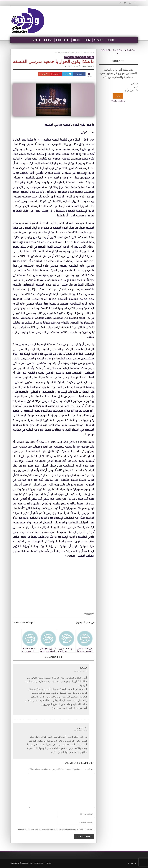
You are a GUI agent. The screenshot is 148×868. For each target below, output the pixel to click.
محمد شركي (87, 66)
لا (134, 87)
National (90, 57)
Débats (92, 52)
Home (86, 52)
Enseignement (78, 57)
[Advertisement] (54, 585)
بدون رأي (130, 90)
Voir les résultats (118, 101)
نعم (133, 83)
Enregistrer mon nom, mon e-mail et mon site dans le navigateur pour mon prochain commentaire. (55, 829)
